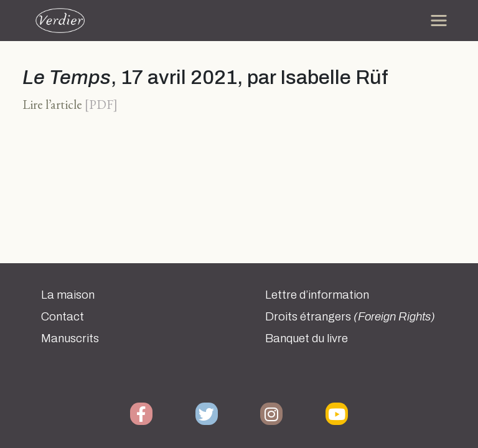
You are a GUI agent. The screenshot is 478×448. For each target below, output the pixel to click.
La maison (68, 295)
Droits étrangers (350, 317)
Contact (63, 317)
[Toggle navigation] (439, 21)
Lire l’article (52, 104)
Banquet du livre (307, 338)
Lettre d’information (317, 295)
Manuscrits (70, 338)
